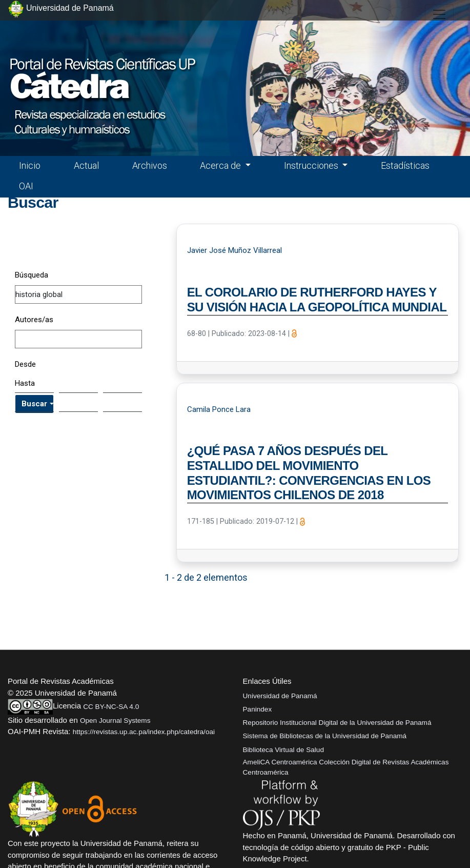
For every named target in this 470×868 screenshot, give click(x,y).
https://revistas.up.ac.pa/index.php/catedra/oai (144, 732)
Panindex (258, 709)
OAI (26, 186)
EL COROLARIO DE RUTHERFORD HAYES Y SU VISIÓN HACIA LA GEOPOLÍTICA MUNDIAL (317, 300)
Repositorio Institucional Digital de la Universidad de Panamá (337, 723)
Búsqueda (32, 275)
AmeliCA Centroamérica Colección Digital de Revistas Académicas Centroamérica (346, 767)
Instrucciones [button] (312, 165)
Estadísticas (405, 165)
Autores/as (34, 320)
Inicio (30, 165)
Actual (86, 165)
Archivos (150, 165)
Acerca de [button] (221, 165)
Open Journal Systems (115, 721)
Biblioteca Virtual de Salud (283, 750)
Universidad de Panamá (280, 696)
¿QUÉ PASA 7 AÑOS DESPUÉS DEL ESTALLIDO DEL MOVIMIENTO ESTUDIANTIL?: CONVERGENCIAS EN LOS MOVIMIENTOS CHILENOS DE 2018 (309, 473)
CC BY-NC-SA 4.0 (111, 707)
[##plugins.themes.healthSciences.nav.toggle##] (439, 14)
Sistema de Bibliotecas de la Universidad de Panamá (325, 736)
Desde (25, 364)
